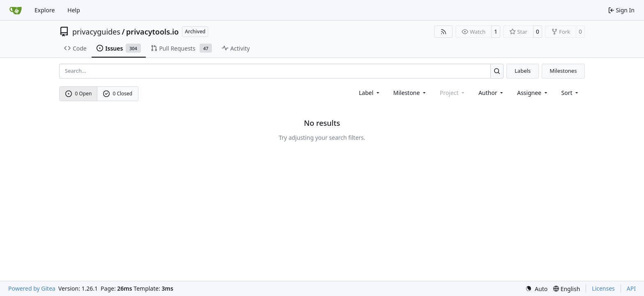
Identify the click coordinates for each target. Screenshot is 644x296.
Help (74, 10)
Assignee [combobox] (533, 93)
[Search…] (497, 71)
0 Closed (118, 94)
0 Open (79, 94)
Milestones (563, 71)
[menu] (571, 93)
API (631, 288)
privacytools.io (152, 32)
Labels (523, 71)
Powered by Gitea (32, 288)
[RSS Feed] (444, 32)
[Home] (16, 10)
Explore (45, 10)
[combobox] (370, 93)
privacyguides (96, 32)
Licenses (603, 288)
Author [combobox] (491, 93)
